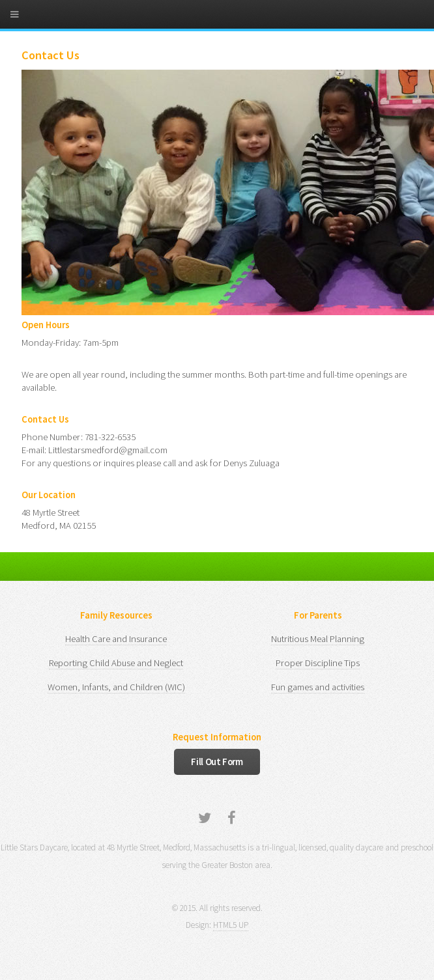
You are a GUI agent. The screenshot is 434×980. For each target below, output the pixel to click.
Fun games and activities (318, 687)
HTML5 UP (231, 925)
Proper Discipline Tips (318, 663)
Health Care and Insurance (116, 639)
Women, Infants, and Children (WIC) (116, 687)
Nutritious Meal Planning (318, 639)
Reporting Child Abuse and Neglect (116, 663)
